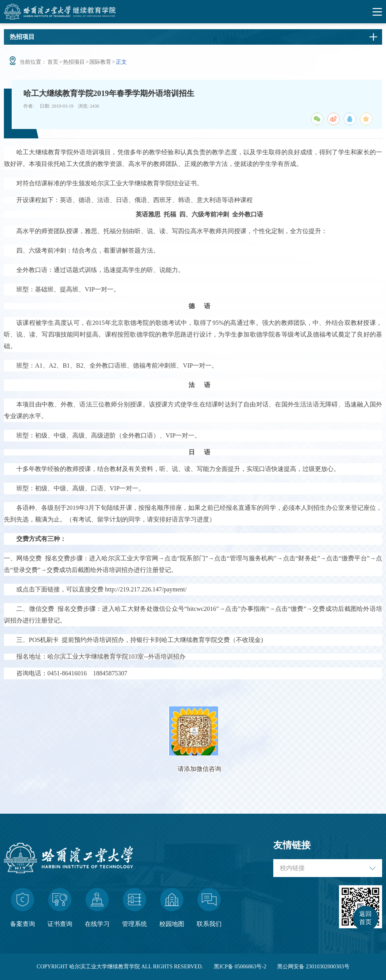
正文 (121, 62)
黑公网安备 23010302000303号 (313, 967)
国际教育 (100, 62)
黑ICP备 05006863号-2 (240, 967)
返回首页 (365, 918)
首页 (53, 62)
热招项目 (74, 62)
